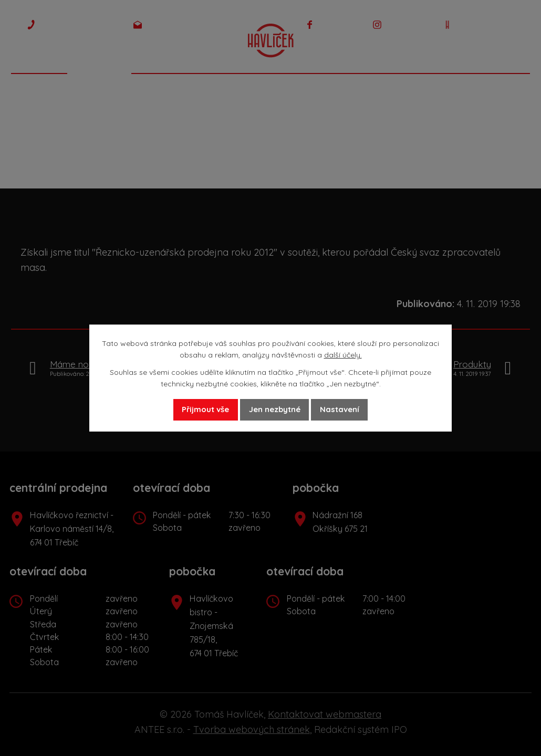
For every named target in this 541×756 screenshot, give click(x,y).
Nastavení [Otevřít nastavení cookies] (354, 409)
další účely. (343, 354)
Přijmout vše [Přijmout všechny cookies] (191, 409)
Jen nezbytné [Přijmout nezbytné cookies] (275, 409)
